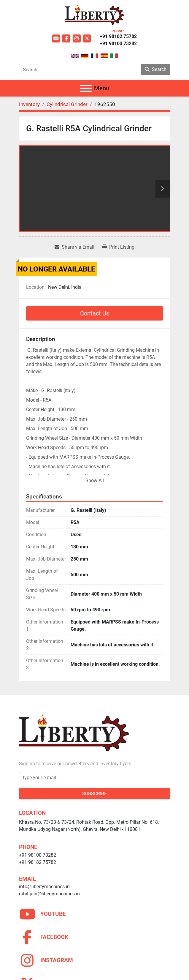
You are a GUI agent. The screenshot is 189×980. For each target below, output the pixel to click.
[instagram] (77, 38)
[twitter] (87, 38)
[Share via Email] (74, 247)
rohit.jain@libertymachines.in (49, 894)
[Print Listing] (118, 247)
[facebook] (66, 38)
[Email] (95, 778)
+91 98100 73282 (118, 44)
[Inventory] (29, 104)
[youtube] (56, 38)
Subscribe (94, 794)
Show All (95, 480)
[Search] (80, 70)
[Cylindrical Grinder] (67, 104)
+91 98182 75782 (118, 36)
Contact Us (95, 313)
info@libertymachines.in (44, 887)
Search (156, 69)
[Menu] (86, 88)
